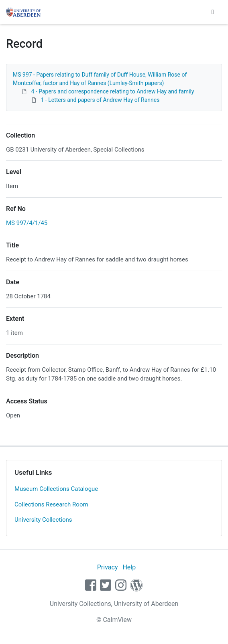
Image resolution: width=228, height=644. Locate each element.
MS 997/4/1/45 (27, 223)
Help (129, 567)
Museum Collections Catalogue (56, 489)
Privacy (108, 567)
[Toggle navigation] (213, 12)
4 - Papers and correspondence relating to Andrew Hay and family (112, 91)
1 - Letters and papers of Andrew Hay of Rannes (100, 100)
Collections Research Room (51, 504)
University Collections (43, 520)
